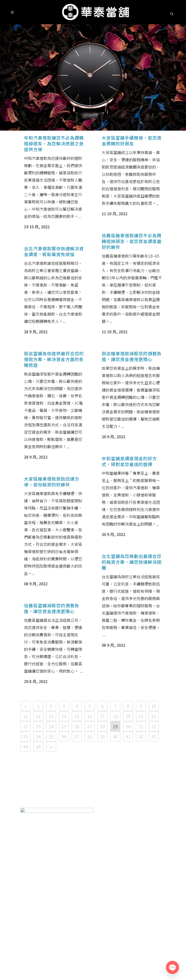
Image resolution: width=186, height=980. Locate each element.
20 (141, 716)
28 (102, 726)
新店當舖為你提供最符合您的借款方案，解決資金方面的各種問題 (54, 359)
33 (25, 736)
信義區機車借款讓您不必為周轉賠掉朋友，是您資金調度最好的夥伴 (132, 241)
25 (64, 726)
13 (51, 716)
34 (38, 736)
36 (64, 736)
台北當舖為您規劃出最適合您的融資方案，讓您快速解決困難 (132, 562)
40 (115, 736)
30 (128, 726)
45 (38, 747)
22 (25, 726)
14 (64, 716)
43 (154, 736)
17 (102, 716)
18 (115, 716)
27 (90, 726)
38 (90, 736)
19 (128, 716)
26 (77, 726)
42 (141, 736)
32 (154, 726)
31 (141, 726)
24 (51, 726)
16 (90, 716)
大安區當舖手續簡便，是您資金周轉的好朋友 (132, 141)
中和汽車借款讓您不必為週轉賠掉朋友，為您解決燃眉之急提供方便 (54, 143)
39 (102, 736)
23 (38, 726)
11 (25, 716)
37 (77, 736)
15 (77, 716)
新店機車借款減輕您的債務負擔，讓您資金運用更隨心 (132, 356)
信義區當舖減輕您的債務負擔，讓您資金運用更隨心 (52, 608)
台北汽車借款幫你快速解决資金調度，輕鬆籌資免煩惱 (54, 251)
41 (128, 736)
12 (38, 716)
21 (154, 716)
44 (25, 747)
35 (51, 736)
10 (154, 706)
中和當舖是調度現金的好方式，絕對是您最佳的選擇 (129, 461)
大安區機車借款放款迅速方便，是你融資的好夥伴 (52, 482)
